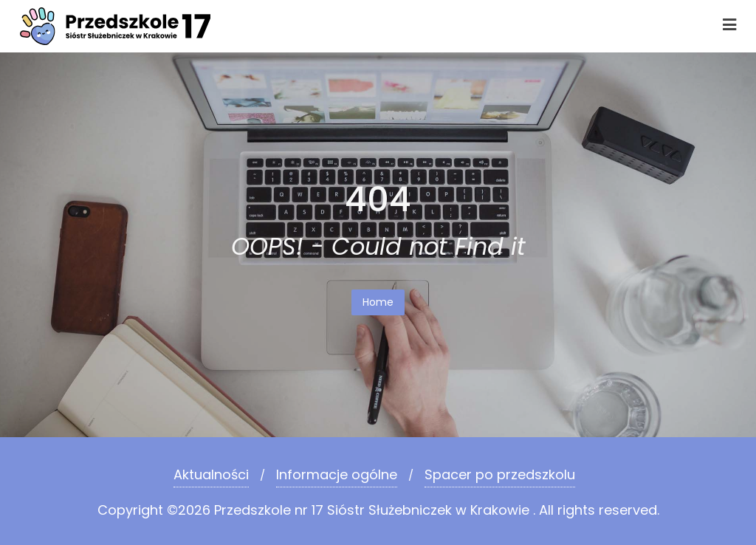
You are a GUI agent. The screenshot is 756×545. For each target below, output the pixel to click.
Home (378, 302)
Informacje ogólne (337, 474)
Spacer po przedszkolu (500, 474)
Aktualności (211, 474)
